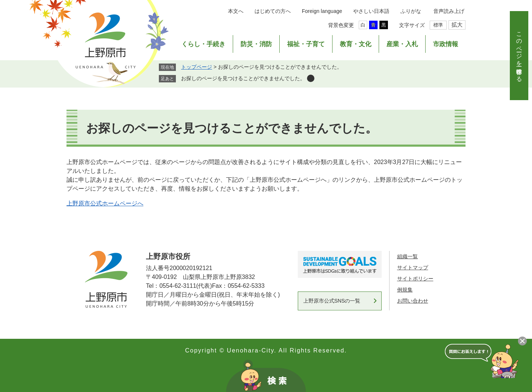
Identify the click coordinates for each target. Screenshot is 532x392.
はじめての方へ (273, 11)
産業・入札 (402, 44)
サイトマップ (413, 267)
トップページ (197, 67)
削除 (311, 78)
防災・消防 (256, 44)
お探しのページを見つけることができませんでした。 (243, 78)
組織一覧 (407, 256)
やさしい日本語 (371, 11)
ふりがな (411, 11)
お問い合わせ (413, 301)
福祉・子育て (306, 44)
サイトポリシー (415, 279)
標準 (438, 25)
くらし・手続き (203, 44)
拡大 (457, 25)
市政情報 (446, 44)
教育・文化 (356, 44)
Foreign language (322, 11)
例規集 (405, 290)
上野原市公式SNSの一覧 (332, 301)
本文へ (236, 11)
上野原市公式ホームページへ (105, 203)
